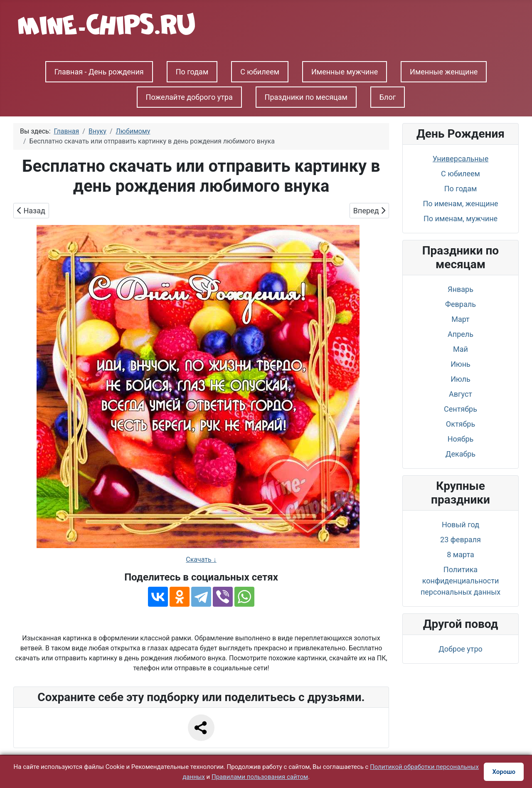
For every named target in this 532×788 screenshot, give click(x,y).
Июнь (461, 364)
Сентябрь (461, 409)
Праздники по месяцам (306, 97)
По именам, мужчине (461, 219)
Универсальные (461, 159)
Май (461, 349)
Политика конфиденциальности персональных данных (461, 581)
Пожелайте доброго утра (189, 97)
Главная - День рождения (99, 72)
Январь (461, 289)
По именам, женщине (460, 204)
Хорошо (504, 772)
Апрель (461, 334)
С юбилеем (260, 72)
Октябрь (461, 424)
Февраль (461, 304)
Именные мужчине (345, 72)
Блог (388, 97)
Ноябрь (461, 439)
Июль (461, 379)
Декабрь (461, 454)
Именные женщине (444, 72)
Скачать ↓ (201, 560)
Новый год (461, 525)
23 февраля (461, 540)
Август (461, 394)
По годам (192, 72)
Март (461, 319)
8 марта (460, 555)
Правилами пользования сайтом (260, 777)
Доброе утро (461, 649)
